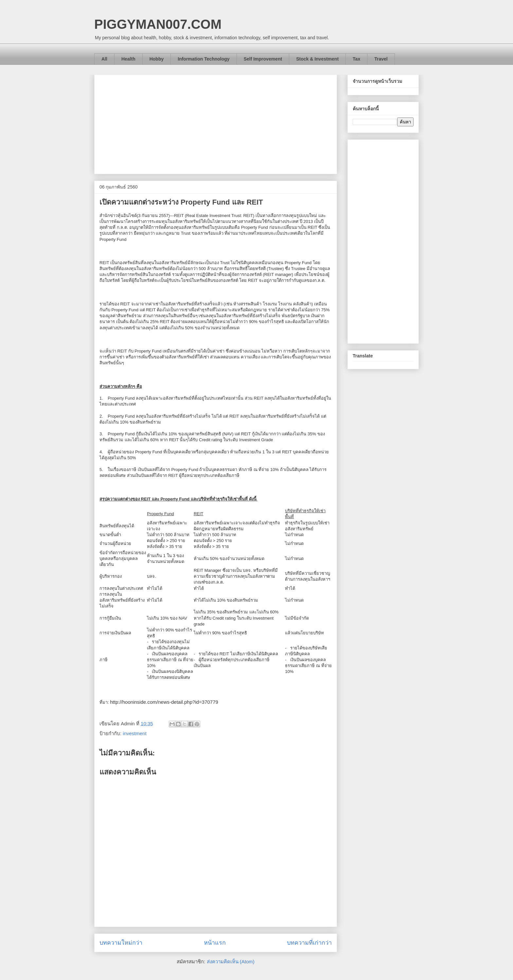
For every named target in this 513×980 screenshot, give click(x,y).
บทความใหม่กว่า (121, 943)
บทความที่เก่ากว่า (309, 943)
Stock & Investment (317, 59)
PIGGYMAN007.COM (158, 24)
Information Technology (203, 59)
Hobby (157, 59)
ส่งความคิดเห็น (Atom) (231, 962)
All (104, 59)
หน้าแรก (215, 943)
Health (128, 59)
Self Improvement (263, 59)
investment (135, 733)
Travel (381, 59)
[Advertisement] (216, 123)
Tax (356, 59)
